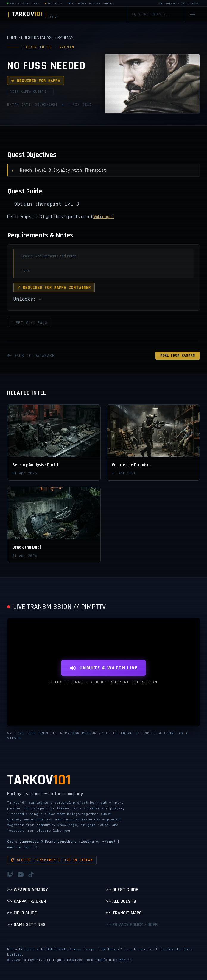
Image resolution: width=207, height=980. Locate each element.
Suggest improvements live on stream (52, 860)
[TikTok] (31, 875)
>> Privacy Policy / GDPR (132, 925)
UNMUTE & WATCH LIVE (104, 668)
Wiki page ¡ (104, 217)
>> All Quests (121, 901)
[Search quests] (159, 14)
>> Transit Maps (124, 913)
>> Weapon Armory (28, 890)
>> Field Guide (22, 913)
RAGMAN (66, 38)
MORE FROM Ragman (178, 356)
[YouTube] (21, 875)
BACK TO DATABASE (31, 355)
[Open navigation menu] (192, 14)
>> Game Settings (26, 925)
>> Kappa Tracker (27, 901)
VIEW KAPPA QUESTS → (30, 92)
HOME (12, 38)
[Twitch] (10, 875)
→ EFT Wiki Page (29, 322)
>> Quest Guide (122, 890)
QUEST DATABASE (37, 38)
